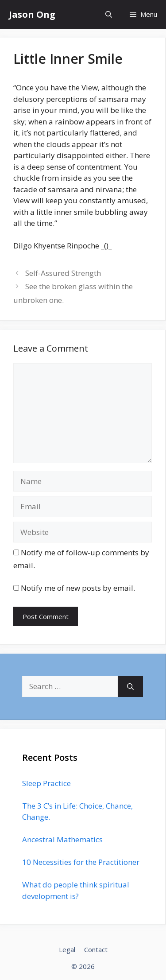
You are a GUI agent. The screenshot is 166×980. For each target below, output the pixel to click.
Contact (96, 949)
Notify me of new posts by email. (78, 588)
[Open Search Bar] (109, 14)
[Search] (130, 686)
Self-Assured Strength (63, 273)
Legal (67, 949)
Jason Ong (32, 14)
